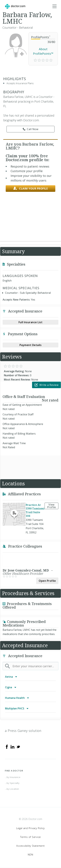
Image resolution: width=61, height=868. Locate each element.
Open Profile (47, 581)
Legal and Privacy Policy (30, 828)
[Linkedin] (13, 747)
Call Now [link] (31, 129)
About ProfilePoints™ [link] (43, 51)
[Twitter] (18, 747)
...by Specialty (12, 783)
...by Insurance (13, 777)
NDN (30, 854)
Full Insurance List (31, 322)
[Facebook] (7, 747)
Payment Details (31, 345)
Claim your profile (31, 188)
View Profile (52, 506)
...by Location (12, 789)
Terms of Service (30, 837)
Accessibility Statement (30, 846)
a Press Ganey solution (23, 731)
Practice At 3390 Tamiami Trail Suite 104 (35, 510)
